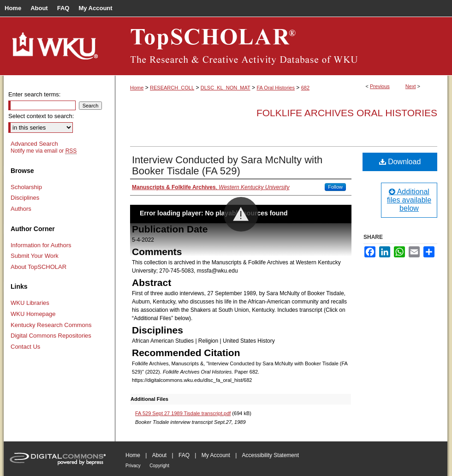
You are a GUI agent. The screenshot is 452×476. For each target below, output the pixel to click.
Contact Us (25, 347)
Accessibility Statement (271, 455)
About (159, 455)
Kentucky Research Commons (51, 325)
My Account (216, 455)
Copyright (159, 466)
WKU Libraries (30, 303)
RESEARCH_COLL (172, 88)
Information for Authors (41, 245)
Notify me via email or (44, 151)
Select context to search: (41, 116)
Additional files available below (409, 200)
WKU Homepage (33, 314)
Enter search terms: (34, 94)
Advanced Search (34, 144)
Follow (335, 187)
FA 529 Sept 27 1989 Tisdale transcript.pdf (183, 413)
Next (411, 86)
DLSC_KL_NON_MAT (226, 88)
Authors (21, 209)
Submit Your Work (35, 256)
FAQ (184, 455)
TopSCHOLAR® (281, 46)
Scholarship (26, 187)
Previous (380, 86)
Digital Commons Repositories (51, 336)
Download (400, 162)
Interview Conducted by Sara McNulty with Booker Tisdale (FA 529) (227, 165)
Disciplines (25, 198)
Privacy (133, 466)
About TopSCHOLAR (39, 267)
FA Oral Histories (276, 88)
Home (137, 88)
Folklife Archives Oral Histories (347, 113)
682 (305, 88)
